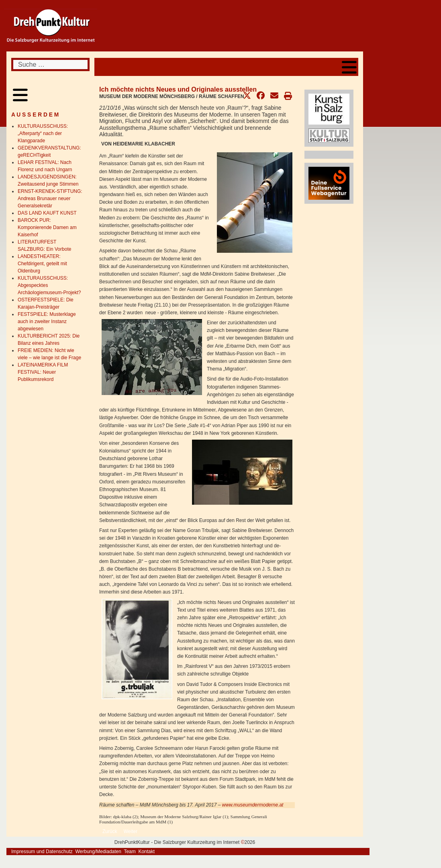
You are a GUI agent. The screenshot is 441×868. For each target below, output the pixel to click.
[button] (247, 96)
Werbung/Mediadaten (98, 852)
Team (130, 852)
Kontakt (146, 852)
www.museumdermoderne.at (253, 805)
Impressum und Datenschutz (42, 852)
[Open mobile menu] (349, 67)
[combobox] (50, 64)
